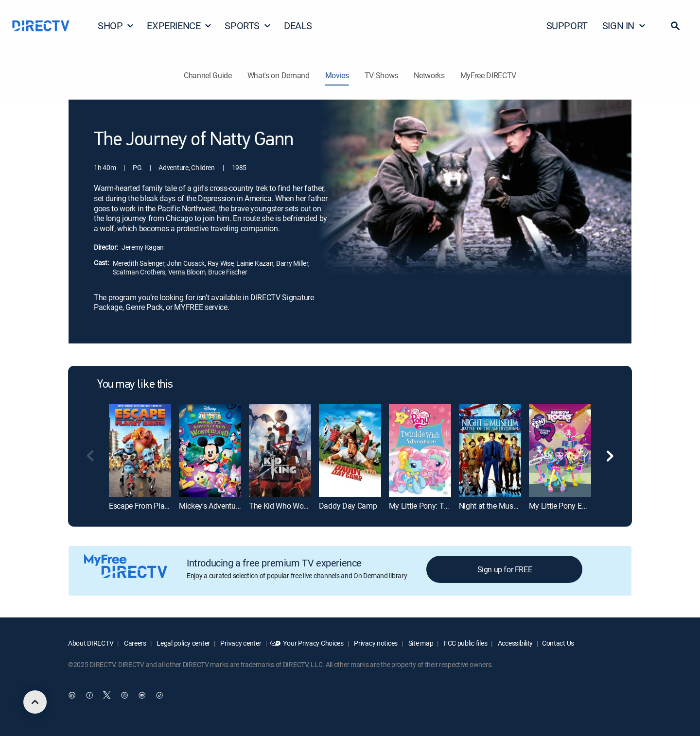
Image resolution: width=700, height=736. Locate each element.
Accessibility (515, 643)
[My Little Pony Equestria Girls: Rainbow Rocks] (560, 451)
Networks (429, 75)
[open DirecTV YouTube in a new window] (142, 696)
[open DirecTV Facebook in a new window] (89, 696)
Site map (420, 643)
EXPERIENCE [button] (179, 26)
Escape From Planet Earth (151, 506)
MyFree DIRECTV (489, 75)
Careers (134, 643)
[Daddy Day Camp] (350, 451)
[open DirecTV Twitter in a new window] (107, 696)
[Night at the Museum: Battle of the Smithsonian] (490, 451)
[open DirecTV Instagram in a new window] (124, 696)
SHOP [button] (116, 26)
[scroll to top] (35, 702)
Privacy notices (376, 643)
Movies (337, 75)
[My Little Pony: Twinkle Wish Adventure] (420, 451)
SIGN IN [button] (624, 26)
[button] (675, 26)
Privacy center (240, 643)
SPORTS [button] (248, 26)
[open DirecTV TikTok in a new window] (159, 696)
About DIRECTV (91, 643)
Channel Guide (208, 75)
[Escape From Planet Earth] (140, 451)
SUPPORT (567, 26)
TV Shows (381, 75)
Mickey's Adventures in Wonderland (237, 506)
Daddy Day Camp (348, 506)
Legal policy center (183, 643)
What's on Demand (279, 75)
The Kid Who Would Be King (295, 506)
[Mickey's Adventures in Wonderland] (210, 451)
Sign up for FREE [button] (505, 569)
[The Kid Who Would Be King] (280, 451)
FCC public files (465, 643)
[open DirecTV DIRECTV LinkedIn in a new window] (72, 696)
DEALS (298, 26)
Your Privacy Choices (313, 643)
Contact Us (558, 643)
